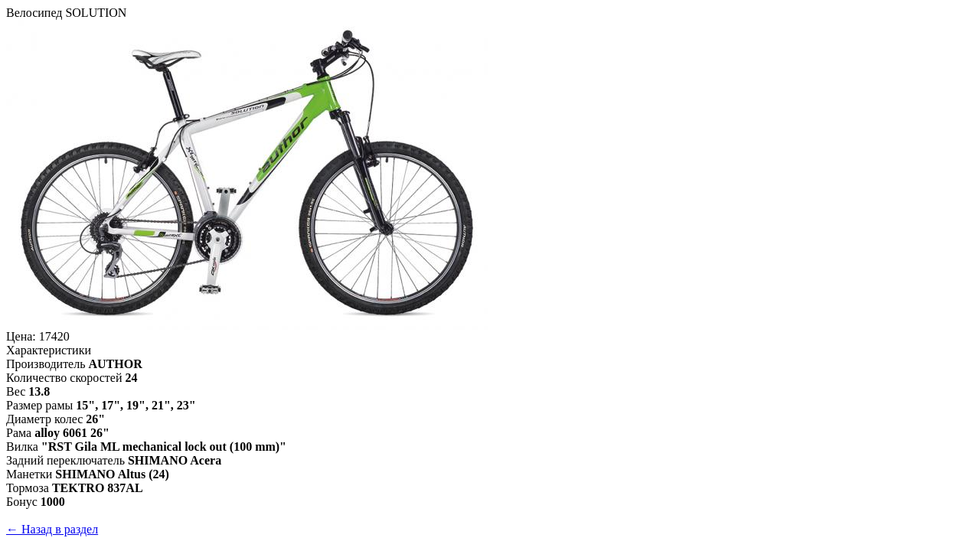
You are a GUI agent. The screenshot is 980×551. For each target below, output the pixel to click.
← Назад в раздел (52, 529)
